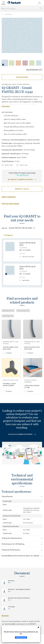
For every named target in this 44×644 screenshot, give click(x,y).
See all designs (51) (34, 70)
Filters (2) (8, 235)
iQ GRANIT (8, 14)
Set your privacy (21, 637)
